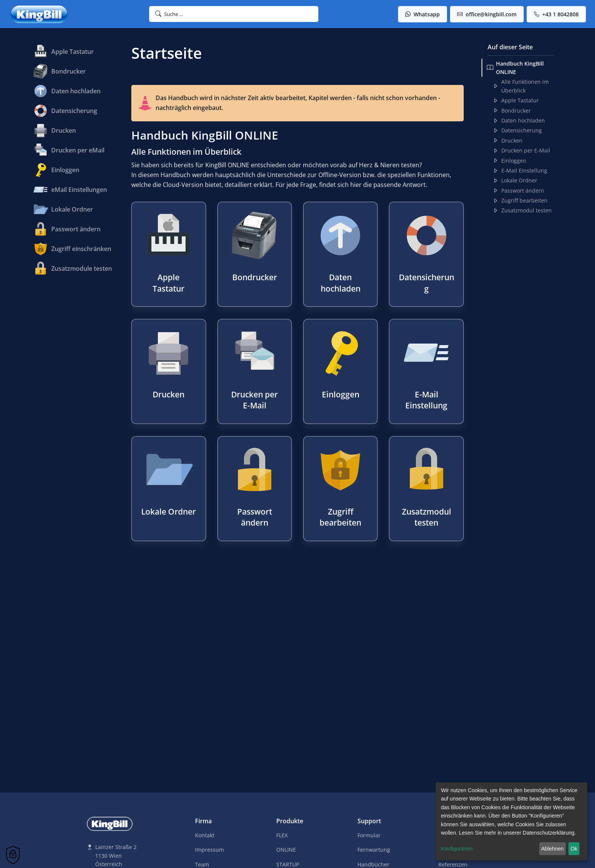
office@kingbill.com (487, 14)
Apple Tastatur (516, 100)
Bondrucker (512, 111)
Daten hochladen (519, 121)
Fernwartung (374, 850)
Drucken (508, 141)
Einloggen (510, 161)
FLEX (282, 835)
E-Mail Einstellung (520, 171)
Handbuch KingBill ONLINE (515, 68)
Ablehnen (552, 849)
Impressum (209, 850)
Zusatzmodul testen (522, 210)
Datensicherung (517, 130)
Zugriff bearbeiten (520, 201)
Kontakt (205, 835)
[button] (234, 14)
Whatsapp (423, 14)
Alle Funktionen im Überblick (521, 86)
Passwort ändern (519, 191)
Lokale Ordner (515, 181)
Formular (369, 835)
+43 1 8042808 (556, 14)
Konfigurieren (457, 849)
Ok (574, 849)
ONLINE (286, 850)
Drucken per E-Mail (522, 151)
